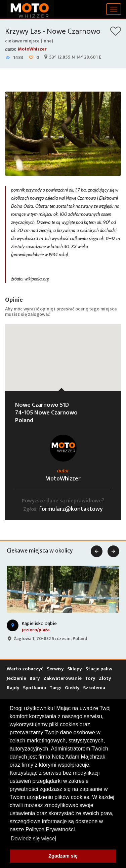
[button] (63, 351)
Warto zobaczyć (25, 669)
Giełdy (72, 688)
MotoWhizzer (32, 49)
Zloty (105, 678)
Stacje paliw (99, 669)
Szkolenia (94, 688)
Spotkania (34, 688)
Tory (90, 678)
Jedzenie (16, 678)
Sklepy (75, 669)
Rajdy (13, 688)
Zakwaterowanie (62, 678)
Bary (35, 678)
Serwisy (55, 669)
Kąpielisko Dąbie (39, 623)
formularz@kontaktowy (71, 509)
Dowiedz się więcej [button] (33, 839)
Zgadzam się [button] (63, 856)
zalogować (39, 314)
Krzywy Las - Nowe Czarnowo (53, 31)
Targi (55, 688)
